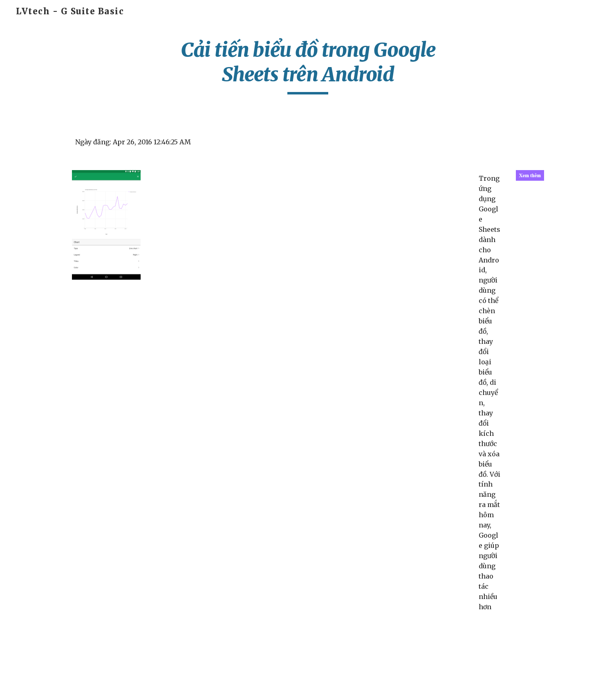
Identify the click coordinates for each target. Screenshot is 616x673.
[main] (308, 66)
